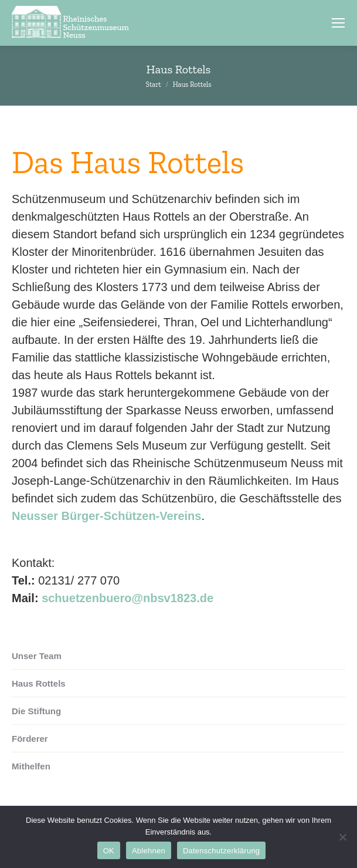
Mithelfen (31, 766)
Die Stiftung (36, 711)
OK (109, 851)
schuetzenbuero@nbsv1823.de (127, 598)
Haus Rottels (39, 683)
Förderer (30, 739)
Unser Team (37, 656)
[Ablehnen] (342, 837)
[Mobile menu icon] (338, 23)
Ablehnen (149, 851)
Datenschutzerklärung (221, 851)
